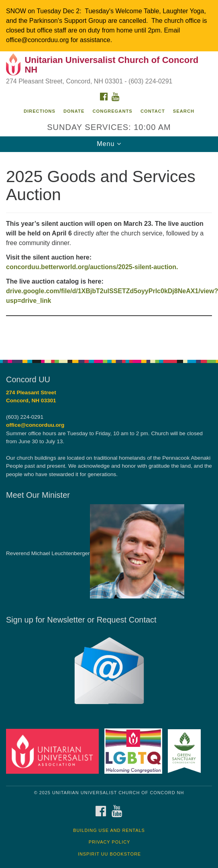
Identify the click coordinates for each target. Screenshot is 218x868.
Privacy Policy (110, 842)
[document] (109, 251)
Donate (74, 111)
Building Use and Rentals (109, 830)
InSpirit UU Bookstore (109, 854)
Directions (40, 111)
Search (184, 111)
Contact (153, 111)
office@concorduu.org (35, 425)
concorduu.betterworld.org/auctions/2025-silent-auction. (92, 267)
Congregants (113, 111)
